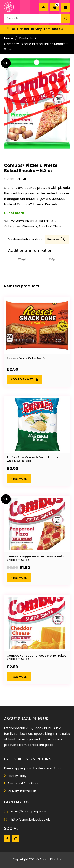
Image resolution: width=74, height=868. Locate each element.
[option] (37, 29)
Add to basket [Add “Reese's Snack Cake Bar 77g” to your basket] (22, 379)
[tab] (24, 239)
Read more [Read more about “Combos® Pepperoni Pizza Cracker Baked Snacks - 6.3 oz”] (19, 578)
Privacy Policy (17, 776)
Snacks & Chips (50, 226)
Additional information (24, 239)
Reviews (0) (56, 239)
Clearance (30, 226)
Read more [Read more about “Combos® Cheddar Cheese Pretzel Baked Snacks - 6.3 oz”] (19, 677)
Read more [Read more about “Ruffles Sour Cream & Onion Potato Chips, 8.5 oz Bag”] (19, 479)
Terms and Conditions (23, 783)
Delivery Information (22, 791)
